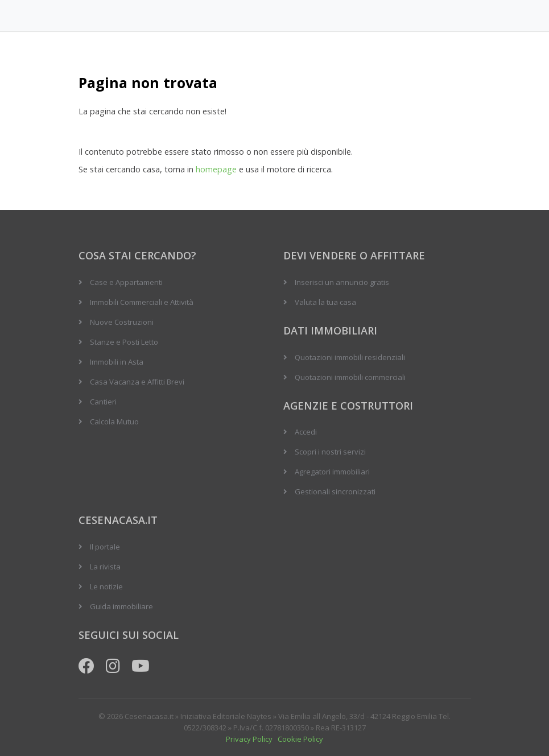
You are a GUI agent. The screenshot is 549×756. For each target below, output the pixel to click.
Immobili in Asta (117, 362)
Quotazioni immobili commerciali (350, 377)
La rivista (105, 567)
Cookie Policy (300, 739)
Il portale (105, 547)
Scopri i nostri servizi (330, 452)
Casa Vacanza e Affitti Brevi (137, 382)
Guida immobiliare (121, 606)
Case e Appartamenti (126, 282)
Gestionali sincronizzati (335, 491)
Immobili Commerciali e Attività (142, 302)
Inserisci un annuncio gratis (342, 282)
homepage (216, 169)
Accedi (306, 432)
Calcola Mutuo (114, 422)
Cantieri (103, 402)
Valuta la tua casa (325, 302)
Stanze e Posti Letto (124, 342)
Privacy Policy (249, 739)
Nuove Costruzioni (122, 322)
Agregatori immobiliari (332, 472)
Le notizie (106, 586)
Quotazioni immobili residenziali (350, 357)
